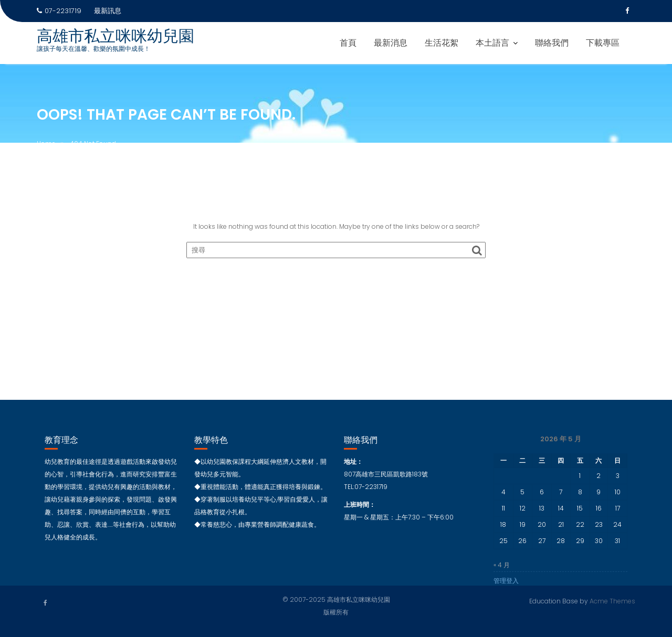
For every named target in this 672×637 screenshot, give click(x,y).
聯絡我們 (552, 43)
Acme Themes (612, 601)
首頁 (348, 43)
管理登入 (506, 585)
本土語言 (492, 43)
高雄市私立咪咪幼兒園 (115, 36)
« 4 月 (502, 570)
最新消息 (391, 43)
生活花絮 (442, 43)
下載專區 (603, 43)
